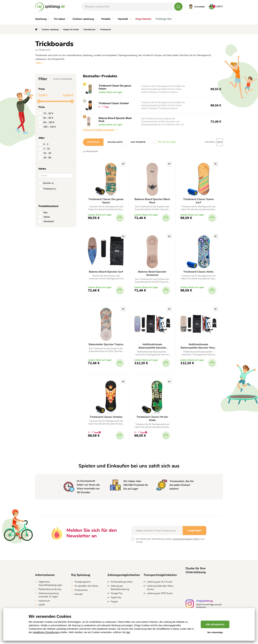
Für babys (61, 19)
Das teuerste (138, 142)
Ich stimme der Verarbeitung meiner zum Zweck (170, 542)
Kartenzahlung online (122, 584)
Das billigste (115, 142)
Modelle (107, 19)
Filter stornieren (63, 79)
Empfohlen (93, 142)
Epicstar (47, 183)
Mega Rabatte (143, 19)
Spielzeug (42, 19)
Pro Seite (210, 142)
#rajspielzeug (205, 603)
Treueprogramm (83, 584)
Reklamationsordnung (50, 591)
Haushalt (124, 19)
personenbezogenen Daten (186, 541)
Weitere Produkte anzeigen (100, 130)
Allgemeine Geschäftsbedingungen (50, 585)
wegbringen (194, 532)
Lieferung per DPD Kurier (160, 595)
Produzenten (81, 592)
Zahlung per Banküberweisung (120, 589)
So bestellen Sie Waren (86, 588)
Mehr (39, 63)
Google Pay (117, 595)
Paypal (114, 603)
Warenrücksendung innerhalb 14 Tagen (49, 597)
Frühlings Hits (164, 19)
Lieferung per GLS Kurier (160, 584)
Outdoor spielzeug (85, 19)
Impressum (44, 603)
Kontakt (79, 596)
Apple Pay (116, 599)
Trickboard (48, 189)
